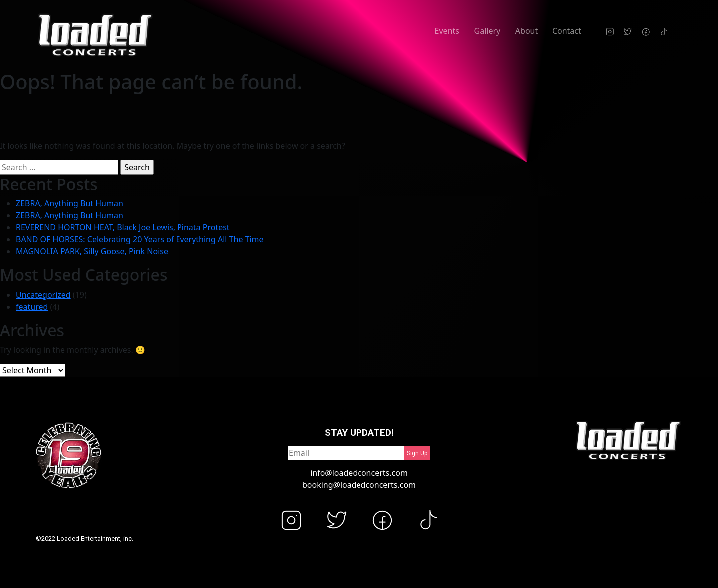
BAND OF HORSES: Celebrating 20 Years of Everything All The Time (140, 239)
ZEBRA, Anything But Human (70, 203)
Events (447, 31)
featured (32, 307)
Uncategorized (43, 295)
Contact (567, 31)
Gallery (487, 31)
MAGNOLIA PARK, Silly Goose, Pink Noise (92, 251)
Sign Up (417, 453)
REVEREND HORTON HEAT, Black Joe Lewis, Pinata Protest (123, 227)
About (526, 31)
